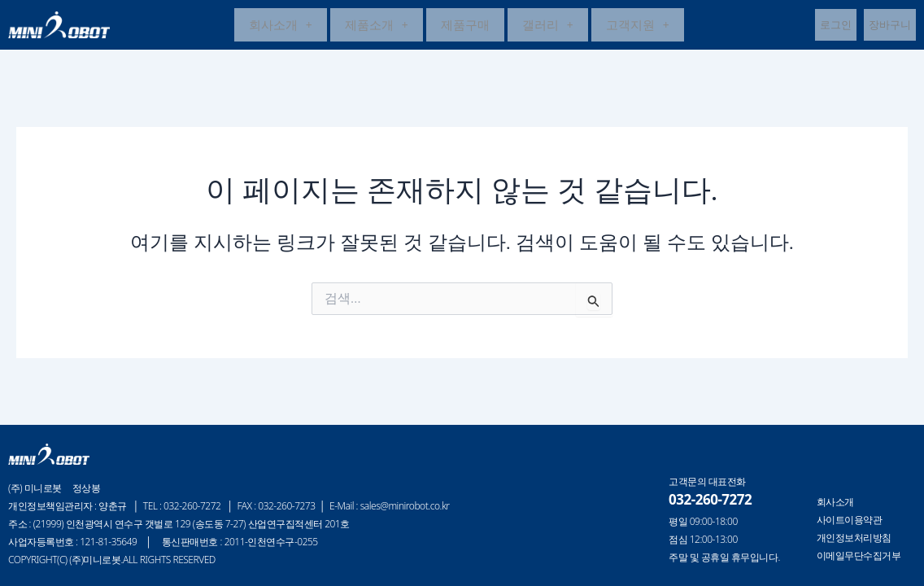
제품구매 (465, 26)
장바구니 (890, 26)
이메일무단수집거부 (859, 556)
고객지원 (638, 26)
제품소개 (377, 26)
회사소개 (281, 26)
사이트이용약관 (850, 520)
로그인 (836, 26)
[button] (281, 26)
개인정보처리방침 (854, 538)
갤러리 (548, 26)
